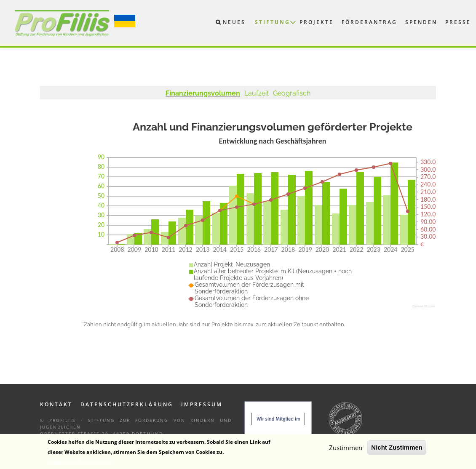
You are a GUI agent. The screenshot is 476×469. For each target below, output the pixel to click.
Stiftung (273, 22)
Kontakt (56, 405)
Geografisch (292, 93)
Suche (214, 24)
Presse (458, 22)
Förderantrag (369, 22)
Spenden (421, 22)
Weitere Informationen (80, 463)
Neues (234, 22)
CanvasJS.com (423, 306)
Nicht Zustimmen (397, 449)
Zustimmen (346, 449)
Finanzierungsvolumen (203, 93)
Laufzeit (257, 93)
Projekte (317, 22)
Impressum (202, 405)
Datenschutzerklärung (127, 405)
